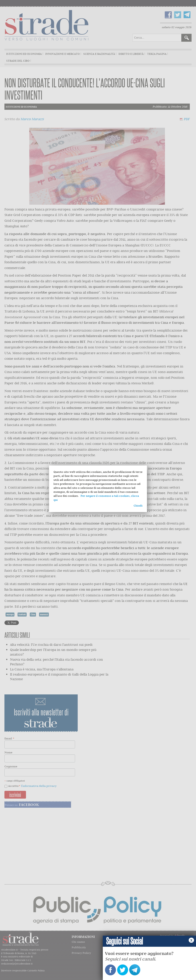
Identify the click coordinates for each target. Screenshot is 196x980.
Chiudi (138, 506)
